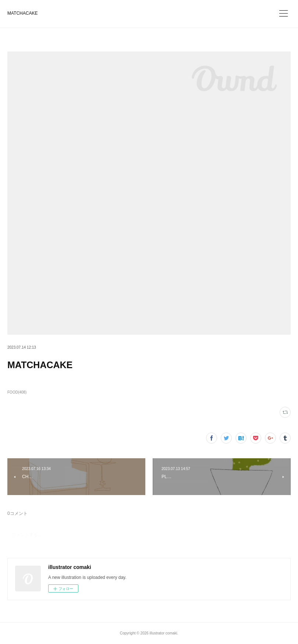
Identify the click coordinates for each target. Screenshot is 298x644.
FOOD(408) (17, 392)
